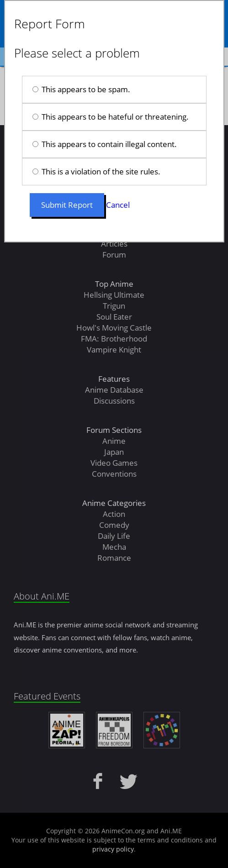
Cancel (118, 205)
